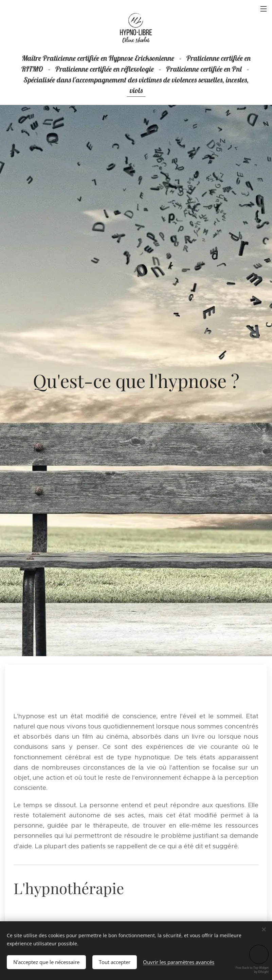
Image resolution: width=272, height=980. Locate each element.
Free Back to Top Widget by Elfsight (252, 970)
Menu (264, 9)
